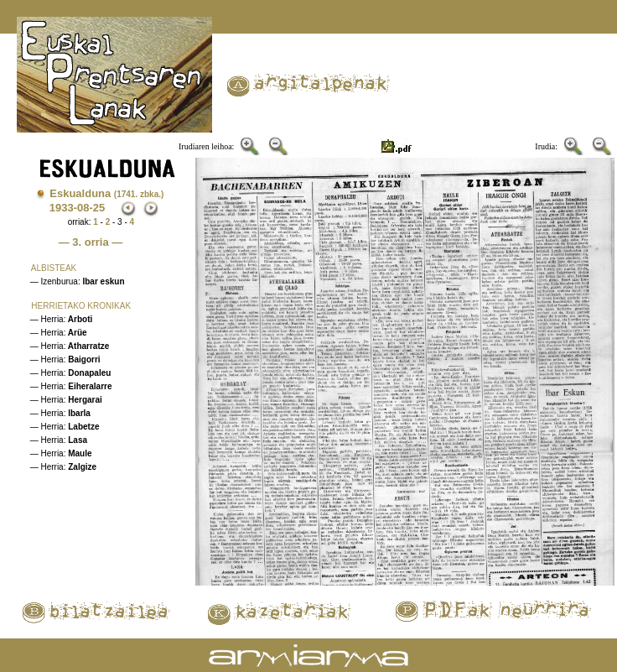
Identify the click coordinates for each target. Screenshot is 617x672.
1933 (62, 208)
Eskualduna (106, 193)
